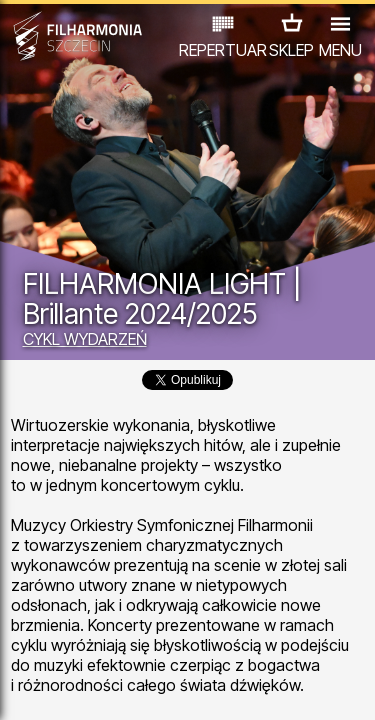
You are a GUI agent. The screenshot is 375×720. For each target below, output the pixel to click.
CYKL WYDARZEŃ (85, 339)
